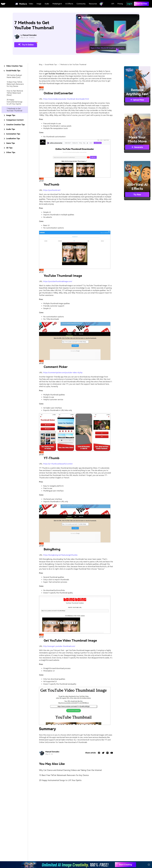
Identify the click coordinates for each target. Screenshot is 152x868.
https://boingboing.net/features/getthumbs (60, 555)
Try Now (137, 195)
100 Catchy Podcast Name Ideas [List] (14, 76)
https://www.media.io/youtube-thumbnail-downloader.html (66, 99)
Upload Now (137, 100)
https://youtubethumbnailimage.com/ (58, 281)
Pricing (120, 4)
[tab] (15, 66)
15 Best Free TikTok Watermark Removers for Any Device (15, 84)
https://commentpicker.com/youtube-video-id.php (63, 373)
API (113, 4)
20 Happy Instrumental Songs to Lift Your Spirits (15, 102)
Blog (41, 65)
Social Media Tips (51, 65)
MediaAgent (57, 4)
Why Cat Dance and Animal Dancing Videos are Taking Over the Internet (70, 770)
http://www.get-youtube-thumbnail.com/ (59, 646)
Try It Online (26, 45)
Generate (137, 147)
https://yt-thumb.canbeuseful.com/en (58, 464)
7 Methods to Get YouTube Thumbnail (14, 110)
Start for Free (141, 4)
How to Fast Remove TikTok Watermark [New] (15, 93)
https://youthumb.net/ (52, 190)
